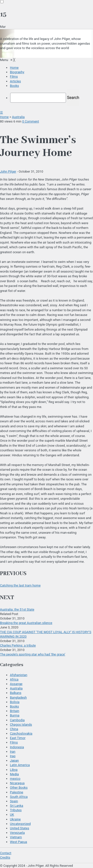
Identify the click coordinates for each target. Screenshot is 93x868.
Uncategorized (20, 824)
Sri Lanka (16, 806)
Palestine (16, 792)
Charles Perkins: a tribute (18, 645)
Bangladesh (18, 697)
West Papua (18, 842)
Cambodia (17, 720)
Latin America (20, 765)
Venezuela (17, 833)
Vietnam (16, 837)
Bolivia (15, 702)
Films (14, 742)
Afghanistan (19, 675)
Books (14, 706)
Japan (14, 760)
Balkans (16, 693)
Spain (14, 801)
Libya (14, 770)
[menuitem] (14, 68)
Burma (15, 715)
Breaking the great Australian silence (26, 623)
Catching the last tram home (20, 585)
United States (19, 828)
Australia (18, 117)
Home (4, 117)
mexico (15, 779)
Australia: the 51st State (17, 609)
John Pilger (8, 171)
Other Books (19, 788)
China (14, 729)
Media (14, 774)
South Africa (19, 797)
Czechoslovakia (21, 733)
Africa (14, 679)
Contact (6, 853)
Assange (16, 684)
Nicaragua (17, 783)
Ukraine (15, 819)
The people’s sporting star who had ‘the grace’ (33, 654)
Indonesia (17, 747)
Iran (13, 752)
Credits (5, 857)
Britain (15, 711)
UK (12, 815)
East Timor (18, 738)
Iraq (13, 756)
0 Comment (31, 121)
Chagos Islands (21, 725)
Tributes (16, 810)
